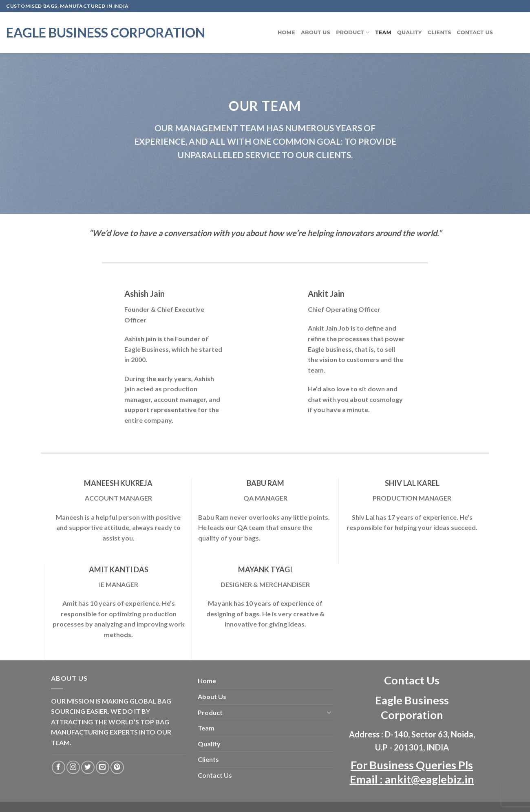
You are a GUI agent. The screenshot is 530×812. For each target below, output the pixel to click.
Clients (439, 32)
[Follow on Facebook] (59, 767)
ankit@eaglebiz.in (430, 779)
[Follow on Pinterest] (117, 767)
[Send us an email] (103, 767)
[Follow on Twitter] (88, 767)
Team (383, 32)
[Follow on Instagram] (73, 767)
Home (286, 32)
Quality (410, 32)
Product (353, 32)
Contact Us (475, 32)
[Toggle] (329, 712)
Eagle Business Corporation (106, 33)
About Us (316, 32)
